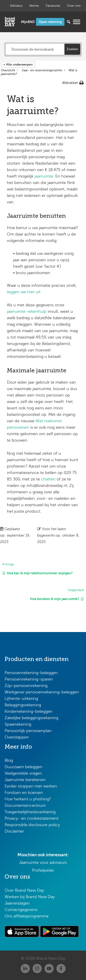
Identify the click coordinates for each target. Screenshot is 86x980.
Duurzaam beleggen (24, 767)
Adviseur (16, 6)
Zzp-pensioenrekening (26, 686)
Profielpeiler (43, 870)
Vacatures (53, 6)
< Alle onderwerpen (18, 65)
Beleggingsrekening (23, 705)
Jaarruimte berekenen (25, 780)
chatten (48, 479)
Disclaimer (14, 831)
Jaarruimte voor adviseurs (43, 862)
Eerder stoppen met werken (31, 786)
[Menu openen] (77, 22)
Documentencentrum (25, 805)
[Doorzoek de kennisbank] (35, 49)
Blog (9, 760)
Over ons (74, 6)
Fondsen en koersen (24, 793)
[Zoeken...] (62, 22)
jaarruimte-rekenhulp (27, 311)
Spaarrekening (18, 724)
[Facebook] (61, 969)
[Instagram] (37, 969)
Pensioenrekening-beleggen (31, 673)
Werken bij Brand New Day (30, 897)
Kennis (34, 6)
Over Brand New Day (24, 890)
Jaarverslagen (17, 903)
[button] (73, 83)
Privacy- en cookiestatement (32, 818)
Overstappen (17, 737)
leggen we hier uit (24, 292)
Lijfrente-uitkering (21, 698)
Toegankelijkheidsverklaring (30, 812)
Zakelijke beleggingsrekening (31, 718)
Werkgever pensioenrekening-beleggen (42, 692)
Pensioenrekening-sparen (29, 679)
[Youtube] (49, 969)
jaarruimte (44, 176)
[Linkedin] (25, 969)
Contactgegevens (21, 910)
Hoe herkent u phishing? (28, 799)
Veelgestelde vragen (23, 773)
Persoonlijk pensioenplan (28, 731)
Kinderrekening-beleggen (29, 711)
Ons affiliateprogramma (26, 916)
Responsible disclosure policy (32, 825)
